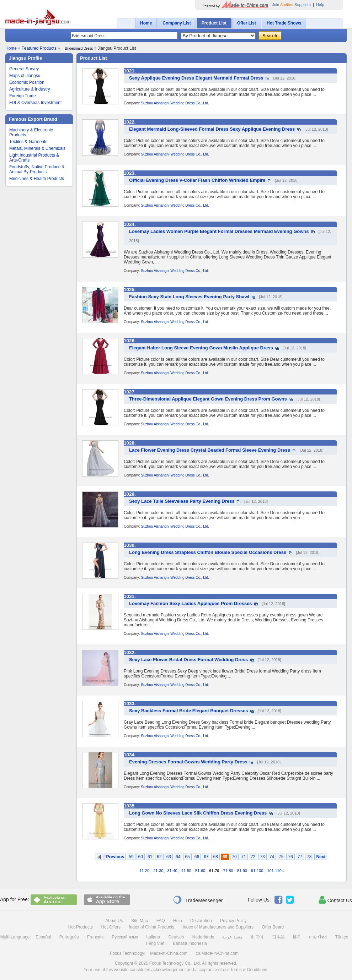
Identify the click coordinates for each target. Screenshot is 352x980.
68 (215, 857)
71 (244, 857)
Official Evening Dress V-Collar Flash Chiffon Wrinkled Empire (197, 180)
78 (309, 857)
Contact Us (335, 900)
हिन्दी (297, 937)
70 (234, 857)
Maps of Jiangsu (25, 76)
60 (141, 857)
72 (253, 857)
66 (197, 857)
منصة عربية (232, 937)
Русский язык (125, 937)
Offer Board (273, 927)
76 (290, 857)
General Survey (24, 69)
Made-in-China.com (169, 953)
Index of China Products (151, 927)
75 (281, 857)
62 (159, 857)
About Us (114, 921)
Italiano (153, 937)
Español (43, 937)
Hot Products (81, 927)
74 (272, 857)
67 (206, 857)
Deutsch (176, 937)
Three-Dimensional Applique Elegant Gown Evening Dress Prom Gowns (208, 399)
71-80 (228, 871)
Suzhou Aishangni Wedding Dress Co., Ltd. (175, 103)
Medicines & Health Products (37, 179)
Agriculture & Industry (30, 89)
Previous (115, 857)
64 (178, 857)
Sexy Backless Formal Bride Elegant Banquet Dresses (189, 711)
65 (187, 857)
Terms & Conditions (249, 970)
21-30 (158, 871)
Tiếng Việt (155, 943)
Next (321, 857)
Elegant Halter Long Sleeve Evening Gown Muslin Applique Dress (201, 348)
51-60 (200, 871)
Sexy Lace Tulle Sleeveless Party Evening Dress (182, 501)
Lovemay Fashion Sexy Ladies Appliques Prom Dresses (191, 603)
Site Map (140, 921)
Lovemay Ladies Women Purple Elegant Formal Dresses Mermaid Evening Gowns (219, 231)
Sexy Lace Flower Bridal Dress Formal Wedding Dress (188, 660)
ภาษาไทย (318, 937)
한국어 (257, 937)
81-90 (242, 871)
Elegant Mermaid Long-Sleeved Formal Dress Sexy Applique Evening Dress (212, 129)
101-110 (274, 871)
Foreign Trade (23, 96)
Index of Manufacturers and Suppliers (218, 927)
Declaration (201, 921)
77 (300, 857)
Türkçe (342, 937)
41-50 (186, 871)
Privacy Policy (233, 921)
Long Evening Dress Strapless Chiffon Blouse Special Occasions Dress (208, 552)
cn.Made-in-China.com (217, 953)
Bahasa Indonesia (190, 943)
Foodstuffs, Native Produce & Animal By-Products (37, 169)
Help (320, 5)
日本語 (278, 937)
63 (169, 857)
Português (69, 937)
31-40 (172, 871)
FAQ (161, 921)
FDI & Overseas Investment (35, 103)
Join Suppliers (291, 5)
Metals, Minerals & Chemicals (37, 148)
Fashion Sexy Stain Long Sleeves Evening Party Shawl (189, 297)
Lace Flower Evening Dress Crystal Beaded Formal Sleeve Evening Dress (210, 450)
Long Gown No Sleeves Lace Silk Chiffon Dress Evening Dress (198, 813)
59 (131, 857)
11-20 (144, 871)
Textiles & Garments (28, 142)
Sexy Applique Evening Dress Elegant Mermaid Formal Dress (196, 78)
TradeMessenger (198, 900)
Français (95, 937)
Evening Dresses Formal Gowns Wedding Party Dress (188, 762)
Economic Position (27, 82)
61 (150, 857)
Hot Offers (111, 927)
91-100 (257, 871)
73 (262, 857)
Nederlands (203, 937)
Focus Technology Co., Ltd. (175, 963)
